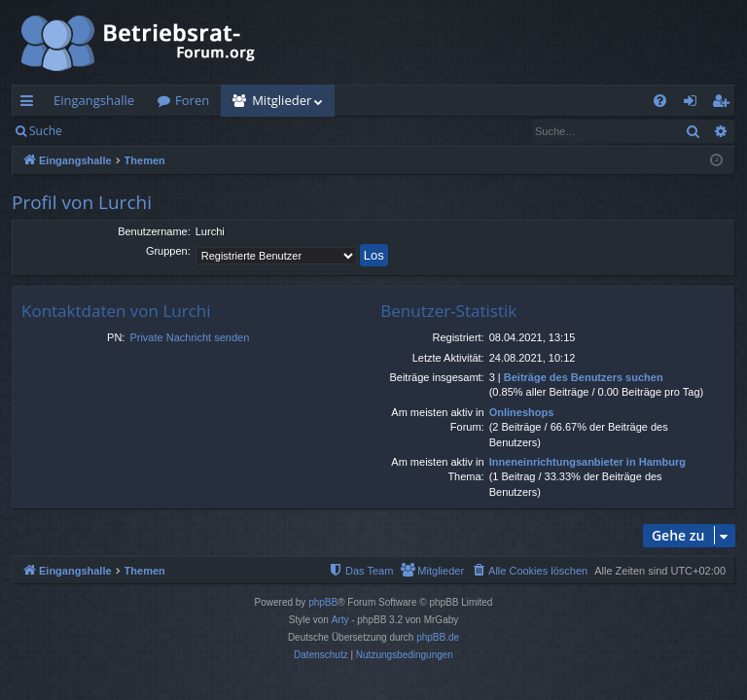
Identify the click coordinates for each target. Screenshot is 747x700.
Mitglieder (282, 100)
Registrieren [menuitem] (725, 104)
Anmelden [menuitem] (695, 104)
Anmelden (118, 131)
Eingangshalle (94, 100)
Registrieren (207, 131)
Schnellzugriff (31, 104)
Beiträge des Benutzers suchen (584, 377)
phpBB (323, 602)
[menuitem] (660, 101)
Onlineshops (522, 412)
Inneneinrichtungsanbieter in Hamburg (587, 462)
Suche (46, 131)
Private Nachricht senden (189, 337)
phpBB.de (438, 637)
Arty (340, 620)
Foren (192, 100)
